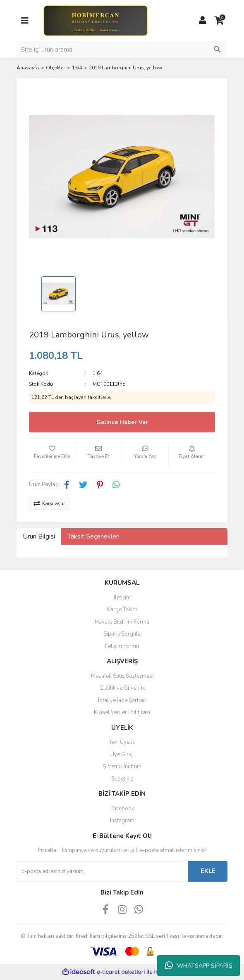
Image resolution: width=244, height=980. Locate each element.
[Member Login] (203, 21)
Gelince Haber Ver (122, 422)
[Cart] (219, 21)
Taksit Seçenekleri (93, 536)
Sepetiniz (122, 779)
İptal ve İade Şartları (122, 700)
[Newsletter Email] (102, 871)
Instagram (122, 821)
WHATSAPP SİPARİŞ (199, 966)
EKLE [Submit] (208, 871)
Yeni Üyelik (122, 742)
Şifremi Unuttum (122, 766)
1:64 (98, 373)
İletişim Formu (122, 646)
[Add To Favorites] (52, 456)
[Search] (122, 50)
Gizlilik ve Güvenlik (122, 688)
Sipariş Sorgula (122, 634)
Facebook (122, 809)
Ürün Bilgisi (39, 536)
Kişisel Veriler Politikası (122, 712)
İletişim (122, 598)
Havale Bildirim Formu (122, 622)
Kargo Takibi (122, 610)
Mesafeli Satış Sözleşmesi (122, 676)
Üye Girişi (122, 755)
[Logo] (95, 20)
